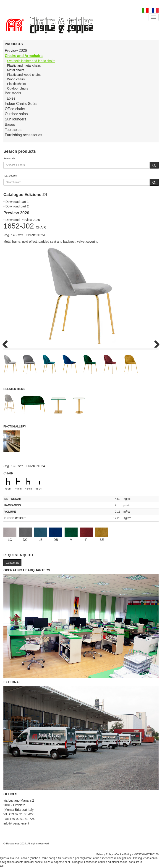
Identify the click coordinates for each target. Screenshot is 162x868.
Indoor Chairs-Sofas (21, 104)
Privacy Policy (105, 854)
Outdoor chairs (18, 88)
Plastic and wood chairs (24, 75)
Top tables (13, 130)
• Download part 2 (16, 206)
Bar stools (13, 93)
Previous (7, 343)
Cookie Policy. (151, 862)
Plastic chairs (16, 84)
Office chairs (15, 109)
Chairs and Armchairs (24, 56)
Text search (10, 176)
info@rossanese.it (16, 823)
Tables (10, 98)
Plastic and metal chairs (24, 65)
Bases (10, 124)
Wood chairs (16, 79)
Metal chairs (16, 70)
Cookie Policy (123, 854)
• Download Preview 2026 (22, 220)
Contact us (12, 563)
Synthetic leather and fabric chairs (31, 61)
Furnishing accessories (24, 135)
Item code (9, 158)
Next (155, 343)
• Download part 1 (16, 202)
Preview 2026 (16, 50)
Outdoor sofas (16, 114)
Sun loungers (16, 119)
